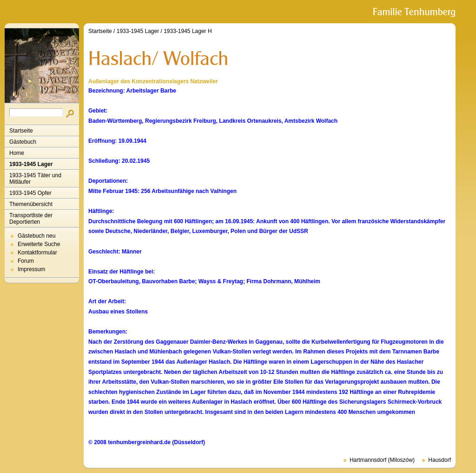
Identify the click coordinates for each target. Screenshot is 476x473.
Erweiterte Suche (39, 244)
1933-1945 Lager (31, 164)
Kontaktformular (37, 253)
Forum (26, 261)
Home (17, 153)
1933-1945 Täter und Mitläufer (35, 179)
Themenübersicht (31, 204)
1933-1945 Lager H (188, 31)
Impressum (31, 269)
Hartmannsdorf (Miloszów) (382, 460)
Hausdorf (440, 460)
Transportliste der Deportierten (31, 219)
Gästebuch (23, 142)
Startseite (21, 131)
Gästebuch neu (36, 236)
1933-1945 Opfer (30, 193)
